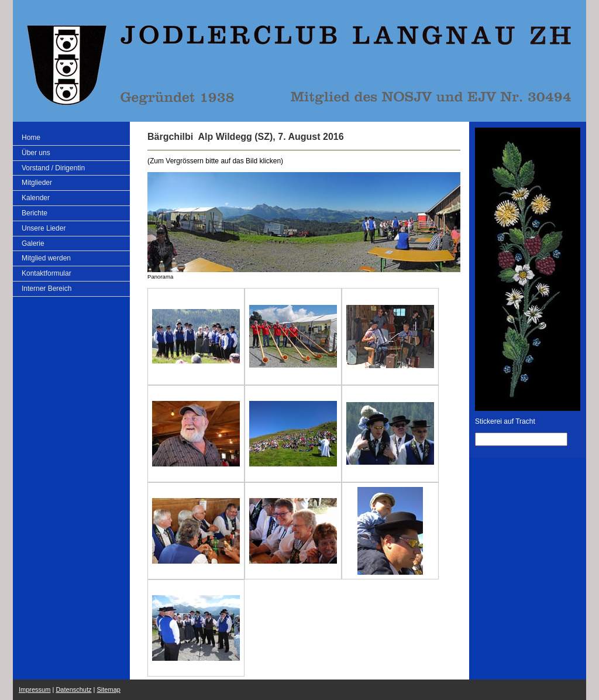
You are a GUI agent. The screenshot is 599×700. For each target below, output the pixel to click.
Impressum (35, 689)
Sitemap (109, 689)
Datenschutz (73, 689)
